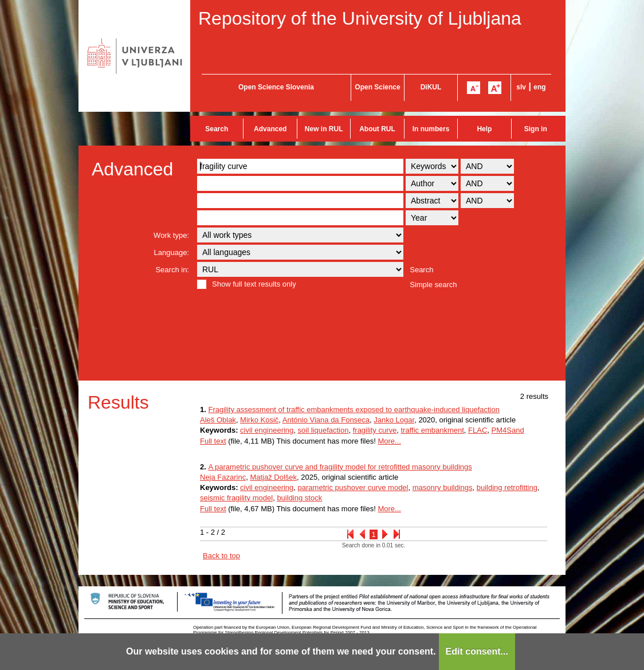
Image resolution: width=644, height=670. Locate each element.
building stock (299, 498)
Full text (213, 441)
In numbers (431, 129)
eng (539, 87)
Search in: (172, 270)
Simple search (433, 285)
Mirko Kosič (259, 420)
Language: (172, 252)
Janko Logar (394, 420)
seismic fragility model (236, 498)
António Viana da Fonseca (326, 420)
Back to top (221, 556)
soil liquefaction (323, 430)
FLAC (478, 430)
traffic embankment (433, 430)
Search (217, 129)
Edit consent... (477, 651)
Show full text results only (254, 284)
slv (521, 87)
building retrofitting (507, 487)
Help (484, 129)
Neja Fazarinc (223, 477)
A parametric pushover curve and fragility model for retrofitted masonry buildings (340, 467)
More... (389, 441)
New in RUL (324, 129)
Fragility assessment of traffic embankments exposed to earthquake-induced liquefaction (354, 410)
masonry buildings (443, 487)
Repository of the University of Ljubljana (360, 18)
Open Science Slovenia (276, 87)
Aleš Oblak (218, 420)
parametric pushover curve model (353, 487)
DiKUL (431, 87)
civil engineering (267, 430)
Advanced (270, 129)
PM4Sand (508, 430)
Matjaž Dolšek (273, 477)
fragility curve (375, 430)
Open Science (377, 87)
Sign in (536, 129)
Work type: (171, 235)
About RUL (377, 129)
